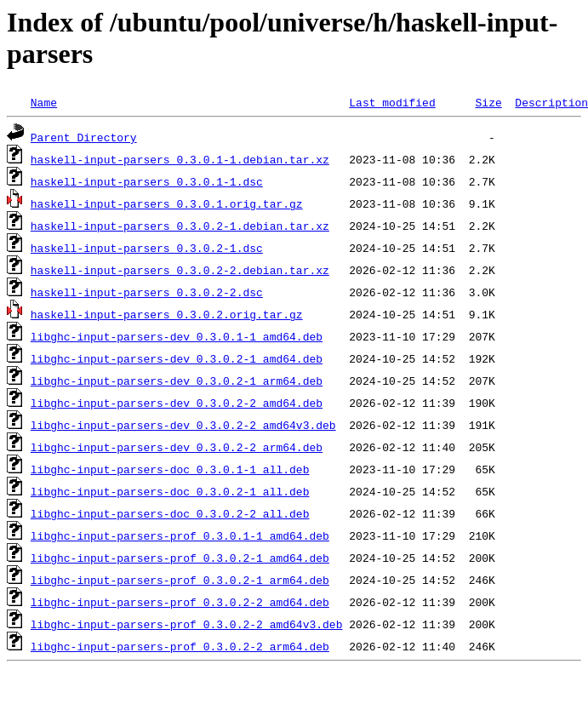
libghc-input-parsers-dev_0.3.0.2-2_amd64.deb (177, 403)
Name (44, 102)
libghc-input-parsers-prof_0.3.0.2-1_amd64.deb (180, 558)
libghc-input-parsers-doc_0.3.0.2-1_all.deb (170, 491)
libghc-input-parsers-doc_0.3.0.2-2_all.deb (170, 513)
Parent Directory (84, 137)
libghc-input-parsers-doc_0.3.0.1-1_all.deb (170, 469)
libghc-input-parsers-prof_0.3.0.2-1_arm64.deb (180, 580)
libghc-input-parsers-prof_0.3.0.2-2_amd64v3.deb (187, 624)
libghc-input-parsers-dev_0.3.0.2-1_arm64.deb (177, 381)
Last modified (392, 102)
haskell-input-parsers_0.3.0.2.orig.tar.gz (167, 314)
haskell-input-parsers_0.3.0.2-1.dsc (147, 248)
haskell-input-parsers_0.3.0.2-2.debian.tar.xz (180, 270)
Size (488, 102)
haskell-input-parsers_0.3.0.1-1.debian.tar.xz (180, 159)
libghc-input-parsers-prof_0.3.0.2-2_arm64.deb (180, 646)
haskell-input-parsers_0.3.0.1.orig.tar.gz (167, 203)
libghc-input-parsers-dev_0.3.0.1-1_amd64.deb (177, 336)
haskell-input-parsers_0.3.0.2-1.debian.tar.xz (180, 226)
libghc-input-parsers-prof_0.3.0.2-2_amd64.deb (180, 602)
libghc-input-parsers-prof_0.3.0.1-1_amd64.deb (180, 535)
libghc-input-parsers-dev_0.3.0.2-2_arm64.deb (177, 447)
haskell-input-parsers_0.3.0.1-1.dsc (147, 181)
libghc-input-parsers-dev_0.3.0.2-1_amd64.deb (177, 358)
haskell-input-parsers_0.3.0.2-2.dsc (147, 292)
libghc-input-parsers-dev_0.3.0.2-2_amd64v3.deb (183, 425)
